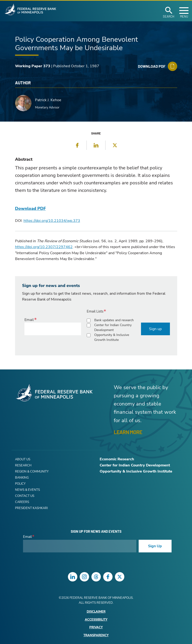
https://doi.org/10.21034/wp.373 (52, 221)
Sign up (155, 329)
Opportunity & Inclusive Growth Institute (112, 337)
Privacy (96, 627)
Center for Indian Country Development (113, 328)
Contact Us (25, 496)
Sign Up (155, 546)
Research (23, 465)
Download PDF (30, 208)
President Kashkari (31, 508)
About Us (23, 459)
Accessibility (96, 620)
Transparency (96, 635)
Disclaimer (96, 612)
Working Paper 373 (33, 66)
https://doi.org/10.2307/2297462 (44, 247)
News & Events (27, 490)
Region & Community (32, 472)
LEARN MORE (128, 432)
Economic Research (117, 459)
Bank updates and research (114, 320)
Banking (22, 478)
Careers (22, 502)
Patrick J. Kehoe (48, 100)
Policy (20, 484)
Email (29, 320)
